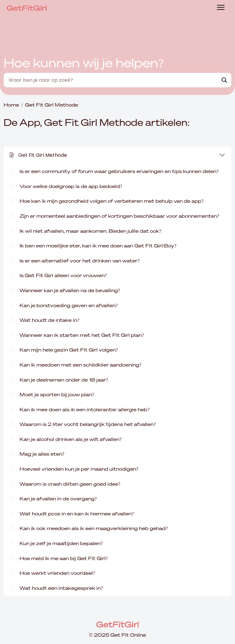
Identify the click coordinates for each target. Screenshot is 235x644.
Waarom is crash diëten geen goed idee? (65, 484)
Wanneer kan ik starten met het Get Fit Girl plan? (77, 335)
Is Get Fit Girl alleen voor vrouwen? (58, 275)
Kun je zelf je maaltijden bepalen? (56, 543)
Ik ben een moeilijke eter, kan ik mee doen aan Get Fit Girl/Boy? (93, 246)
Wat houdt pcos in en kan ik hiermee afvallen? (72, 514)
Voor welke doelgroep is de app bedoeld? (66, 186)
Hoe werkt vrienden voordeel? (52, 573)
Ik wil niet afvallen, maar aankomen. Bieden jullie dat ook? (86, 231)
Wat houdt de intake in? (45, 320)
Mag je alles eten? (37, 454)
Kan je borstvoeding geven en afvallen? (64, 305)
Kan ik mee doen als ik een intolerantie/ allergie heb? (80, 409)
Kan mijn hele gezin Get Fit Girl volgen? (64, 350)
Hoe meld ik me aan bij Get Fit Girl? (59, 558)
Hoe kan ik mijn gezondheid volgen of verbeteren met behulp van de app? (107, 201)
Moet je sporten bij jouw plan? (52, 394)
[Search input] (112, 80)
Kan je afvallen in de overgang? (53, 499)
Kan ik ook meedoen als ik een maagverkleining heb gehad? (89, 528)
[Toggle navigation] (221, 8)
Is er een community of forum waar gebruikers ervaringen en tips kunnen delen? (114, 171)
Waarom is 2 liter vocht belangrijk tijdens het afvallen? (83, 424)
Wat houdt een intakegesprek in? (56, 588)
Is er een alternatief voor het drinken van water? (75, 261)
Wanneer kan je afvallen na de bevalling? (65, 290)
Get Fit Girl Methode (38, 155)
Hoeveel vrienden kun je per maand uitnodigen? (74, 469)
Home (11, 105)
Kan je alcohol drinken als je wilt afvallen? (66, 439)
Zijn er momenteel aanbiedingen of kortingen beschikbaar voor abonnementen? (114, 216)
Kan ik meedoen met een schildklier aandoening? (76, 365)
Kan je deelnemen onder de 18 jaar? (59, 380)
